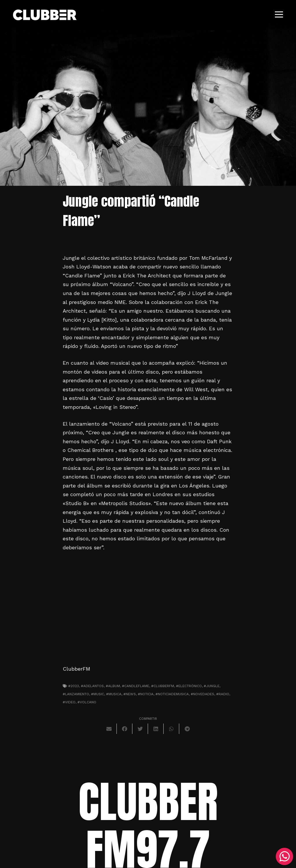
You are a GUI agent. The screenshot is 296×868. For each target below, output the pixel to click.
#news (130, 694)
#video (69, 702)
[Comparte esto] (125, 729)
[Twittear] (140, 729)
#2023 (74, 686)
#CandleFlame (136, 686)
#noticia (146, 694)
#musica (114, 694)
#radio (223, 694)
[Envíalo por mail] (109, 729)
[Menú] (279, 14)
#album (113, 686)
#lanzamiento (76, 694)
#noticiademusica (172, 694)
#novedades (202, 694)
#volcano (87, 702)
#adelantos (92, 686)
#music (98, 694)
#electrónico (189, 686)
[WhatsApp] (284, 856)
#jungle (212, 686)
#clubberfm (163, 686)
